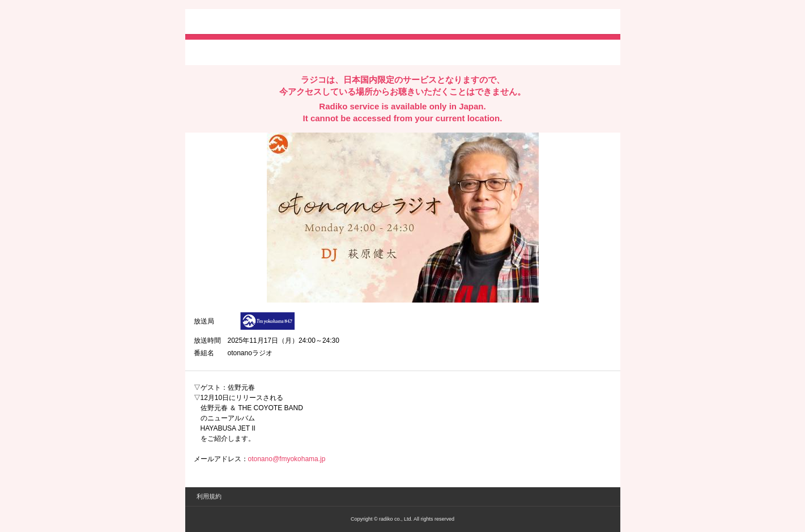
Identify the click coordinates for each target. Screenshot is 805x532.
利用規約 (209, 496)
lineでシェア (309, 52)
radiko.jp (228, 23)
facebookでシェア (257, 52)
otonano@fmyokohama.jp (287, 459)
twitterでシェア (211, 52)
